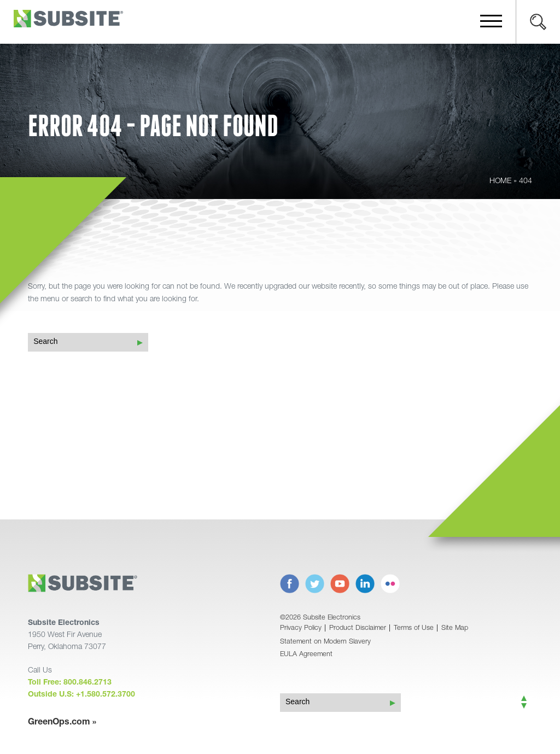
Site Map (455, 629)
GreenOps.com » (62, 723)
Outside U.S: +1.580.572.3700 (81, 695)
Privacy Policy (301, 629)
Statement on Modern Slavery (325, 642)
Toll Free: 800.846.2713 (70, 683)
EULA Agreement (306, 655)
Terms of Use (414, 629)
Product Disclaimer (358, 629)
